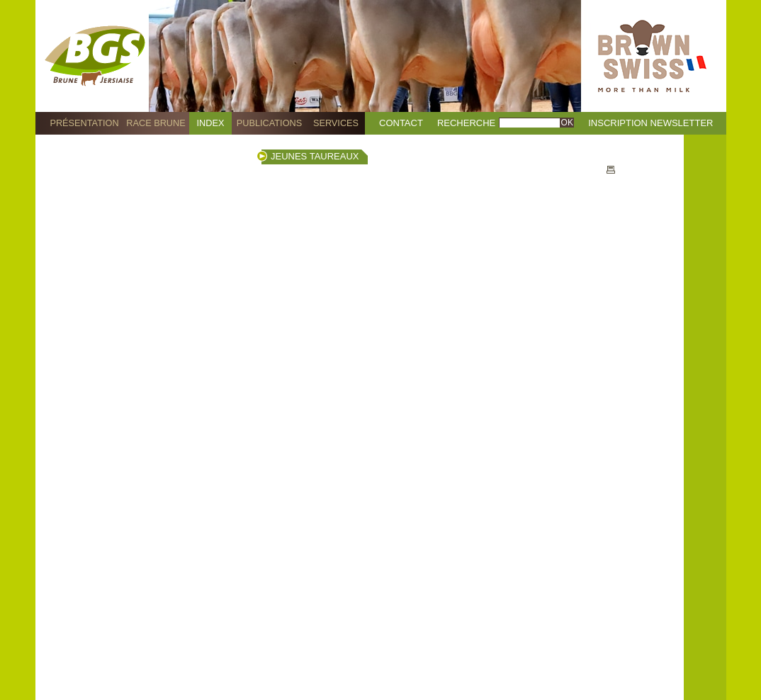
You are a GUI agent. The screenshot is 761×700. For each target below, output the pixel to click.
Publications (269, 123)
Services (336, 123)
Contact (401, 123)
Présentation (84, 123)
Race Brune (156, 123)
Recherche (466, 123)
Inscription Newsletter (650, 123)
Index (211, 123)
